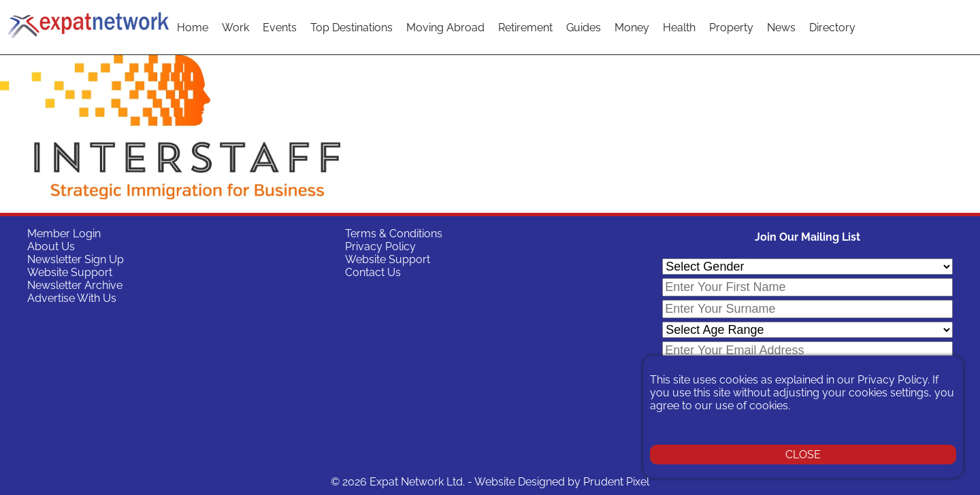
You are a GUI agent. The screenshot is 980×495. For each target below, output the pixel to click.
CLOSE (803, 455)
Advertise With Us (72, 298)
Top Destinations (352, 28)
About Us (51, 246)
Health (679, 28)
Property (731, 28)
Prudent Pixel (616, 482)
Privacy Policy (380, 246)
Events (280, 28)
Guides (584, 28)
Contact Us (373, 272)
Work (235, 28)
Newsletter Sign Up (76, 259)
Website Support (70, 272)
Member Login (64, 234)
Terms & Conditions (394, 234)
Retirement (525, 28)
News (781, 28)
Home (193, 28)
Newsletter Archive (75, 285)
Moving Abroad (445, 28)
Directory (832, 28)
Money (632, 28)
